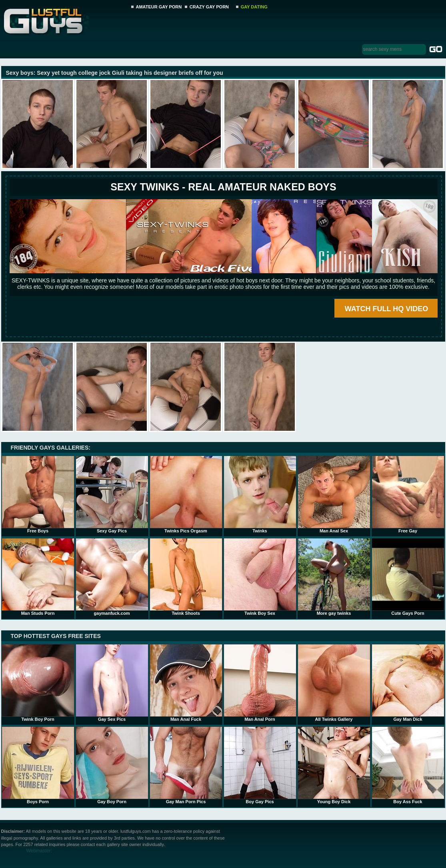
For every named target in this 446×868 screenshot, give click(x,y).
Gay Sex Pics (112, 683)
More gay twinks (334, 577)
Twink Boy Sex (260, 577)
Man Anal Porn (260, 683)
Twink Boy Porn (38, 683)
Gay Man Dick (408, 683)
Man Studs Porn (38, 577)
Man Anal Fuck (186, 683)
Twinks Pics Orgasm (186, 494)
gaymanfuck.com (112, 577)
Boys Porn (38, 765)
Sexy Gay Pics (112, 494)
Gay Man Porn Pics (186, 765)
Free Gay (408, 494)
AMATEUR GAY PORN (159, 7)
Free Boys (38, 494)
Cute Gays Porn (408, 577)
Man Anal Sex (334, 494)
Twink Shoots (186, 577)
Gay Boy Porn (112, 765)
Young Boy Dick (334, 765)
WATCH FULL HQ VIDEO (386, 309)
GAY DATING (254, 7)
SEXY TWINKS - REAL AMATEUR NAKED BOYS (223, 187)
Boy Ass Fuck (408, 765)
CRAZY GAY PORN (209, 7)
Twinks (260, 494)
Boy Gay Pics (260, 765)
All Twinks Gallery (334, 683)
